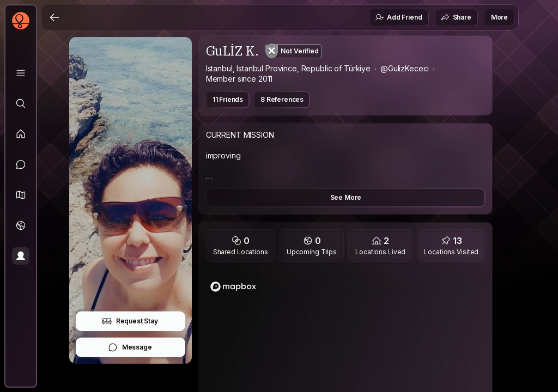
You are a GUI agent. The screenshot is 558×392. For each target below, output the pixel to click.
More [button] (499, 17)
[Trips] (21, 225)
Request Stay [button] (130, 321)
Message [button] (130, 347)
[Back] (54, 17)
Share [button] (456, 17)
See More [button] (346, 197)
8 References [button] (282, 99)
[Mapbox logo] (233, 287)
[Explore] (21, 103)
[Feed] (21, 134)
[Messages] (21, 164)
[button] (21, 195)
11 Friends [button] (228, 99)
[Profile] (21, 256)
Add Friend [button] (398, 17)
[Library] (21, 73)
